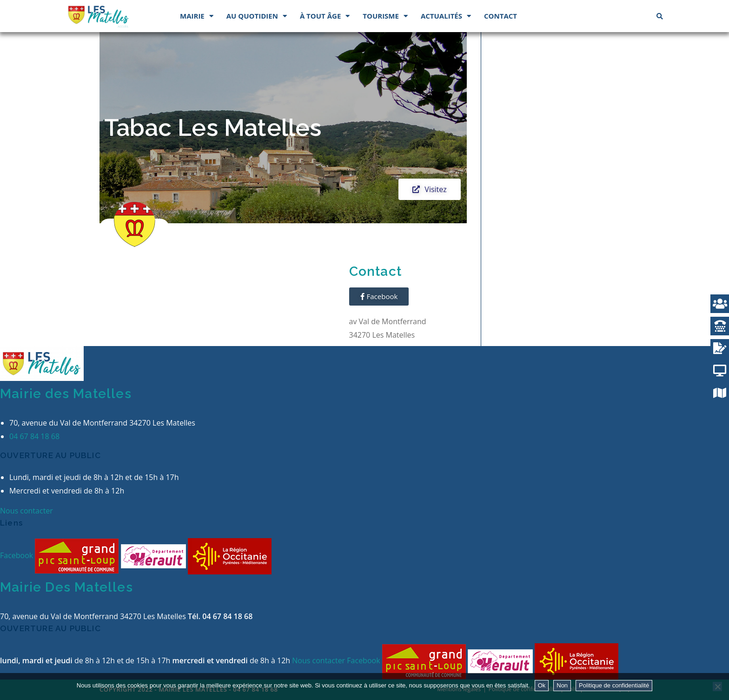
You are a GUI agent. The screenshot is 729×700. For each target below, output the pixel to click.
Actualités (446, 16)
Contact (500, 16)
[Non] (717, 687)
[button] (429, 189)
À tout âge (325, 16)
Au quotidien (257, 16)
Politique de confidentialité (614, 685)
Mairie (197, 16)
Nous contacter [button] (27, 511)
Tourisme (385, 16)
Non (562, 685)
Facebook (17, 555)
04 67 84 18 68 (34, 436)
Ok (542, 685)
